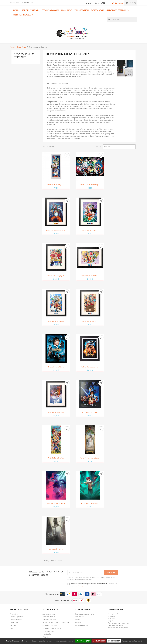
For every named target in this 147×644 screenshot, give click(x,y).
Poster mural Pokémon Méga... (90, 185)
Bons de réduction (82, 625)
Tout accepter (83, 641)
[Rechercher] (122, 19)
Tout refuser (99, 641)
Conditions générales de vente (53, 628)
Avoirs (78, 620)
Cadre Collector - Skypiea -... (56, 321)
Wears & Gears (98, 10)
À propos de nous (49, 614)
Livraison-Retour (49, 617)
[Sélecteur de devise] (104, 3)
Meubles (13, 625)
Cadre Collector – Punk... (90, 321)
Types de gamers (82, 10)
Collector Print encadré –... (90, 367)
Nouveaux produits (17, 617)
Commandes (80, 617)
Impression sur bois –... (56, 549)
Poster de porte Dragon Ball (56, 185)
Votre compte (83, 610)
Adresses (79, 623)
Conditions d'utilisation (51, 625)
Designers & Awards (50, 10)
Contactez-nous (48, 631)
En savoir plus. (78, 586)
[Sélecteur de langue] (89, 3)
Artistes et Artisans (31, 10)
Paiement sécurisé (49, 620)
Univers (16, 10)
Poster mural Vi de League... (90, 504)
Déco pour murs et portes (24, 56)
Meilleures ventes (16, 620)
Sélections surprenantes (117, 10)
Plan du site (47, 634)
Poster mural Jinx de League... (56, 504)
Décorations (67, 10)
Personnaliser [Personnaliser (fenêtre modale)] (114, 641)
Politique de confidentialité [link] (132, 641)
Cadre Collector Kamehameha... (56, 230)
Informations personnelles (85, 614)
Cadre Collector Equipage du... (56, 276)
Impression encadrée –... (56, 367)
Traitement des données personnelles (56, 623)
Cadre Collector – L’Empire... (56, 413)
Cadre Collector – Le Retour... (90, 413)
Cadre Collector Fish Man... (90, 276)
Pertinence (119, 147)
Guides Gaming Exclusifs (23, 15)
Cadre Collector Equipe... (90, 230)
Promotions (14, 614)
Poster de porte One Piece (56, 458)
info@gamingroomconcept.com (118, 628)
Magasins (46, 637)
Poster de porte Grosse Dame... (90, 458)
